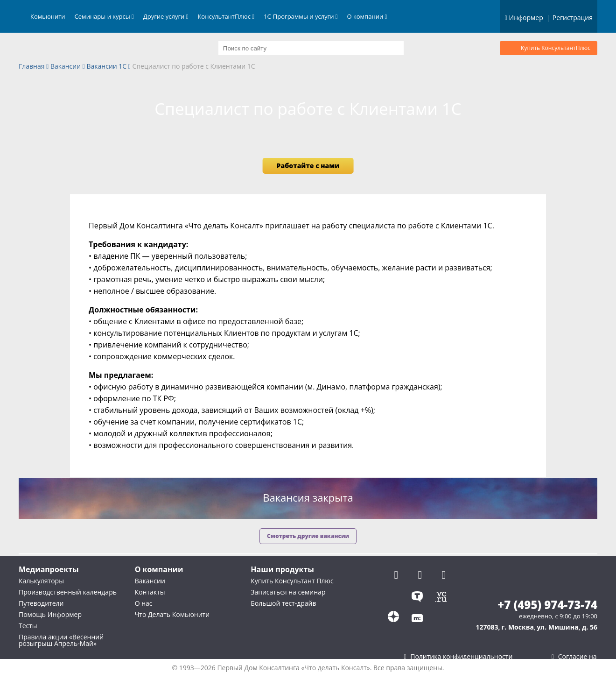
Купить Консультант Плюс (292, 581)
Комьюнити (48, 16)
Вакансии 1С (107, 67)
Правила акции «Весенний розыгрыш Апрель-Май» (61, 640)
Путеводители (41, 603)
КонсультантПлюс (226, 16)
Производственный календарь (68, 592)
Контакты (150, 592)
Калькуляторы (41, 581)
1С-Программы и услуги (301, 16)
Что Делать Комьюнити (172, 614)
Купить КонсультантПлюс (556, 48)
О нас (144, 603)
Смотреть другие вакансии (308, 536)
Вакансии (66, 67)
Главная (32, 67)
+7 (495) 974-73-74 (547, 605)
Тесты (28, 626)
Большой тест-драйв (283, 603)
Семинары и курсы (104, 16)
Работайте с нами (308, 166)
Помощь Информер (50, 614)
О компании (367, 16)
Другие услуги (166, 16)
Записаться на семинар (288, 592)
